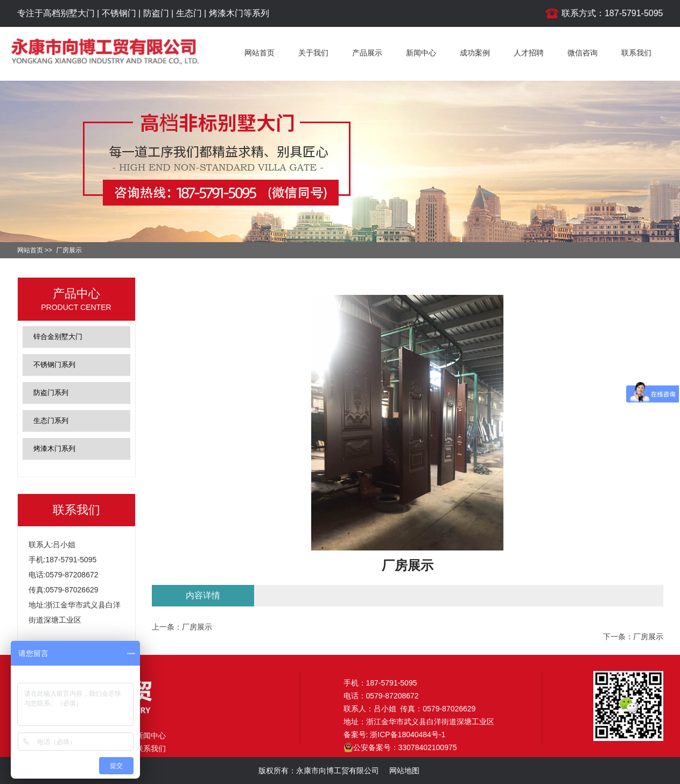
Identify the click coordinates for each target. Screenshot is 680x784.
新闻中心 (421, 53)
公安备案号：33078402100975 (400, 747)
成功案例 (475, 53)
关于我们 (313, 53)
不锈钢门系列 (54, 365)
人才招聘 (529, 53)
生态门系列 (51, 421)
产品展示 (367, 53)
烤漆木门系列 (54, 448)
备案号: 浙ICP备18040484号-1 (395, 734)
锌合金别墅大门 (58, 337)
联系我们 (636, 53)
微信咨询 (583, 53)
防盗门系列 (51, 393)
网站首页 (260, 53)
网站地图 (404, 771)
